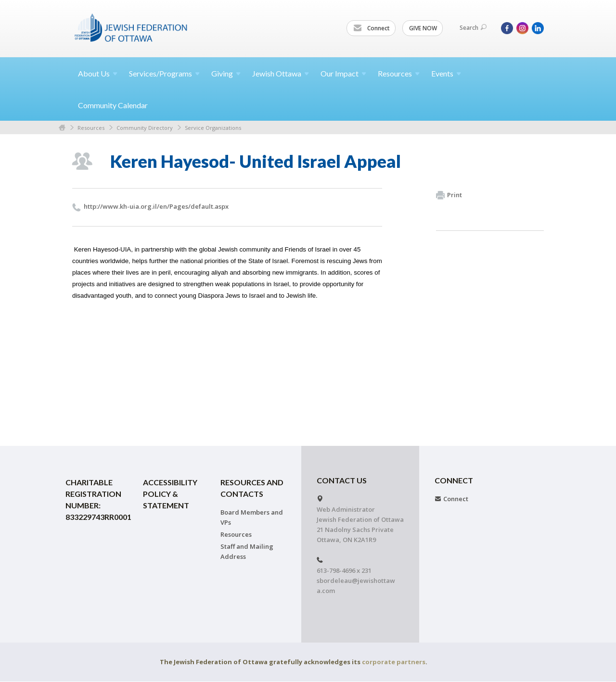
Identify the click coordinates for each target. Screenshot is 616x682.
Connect (372, 28)
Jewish (281, 73)
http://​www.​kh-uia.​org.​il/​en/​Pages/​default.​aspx (156, 206)
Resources (91, 128)
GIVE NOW (423, 28)
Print (449, 195)
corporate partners (394, 662)
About (98, 73)
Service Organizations (213, 128)
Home (62, 128)
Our (343, 73)
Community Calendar (113, 105)
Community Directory (145, 128)
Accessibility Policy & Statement (170, 494)
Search (473, 28)
